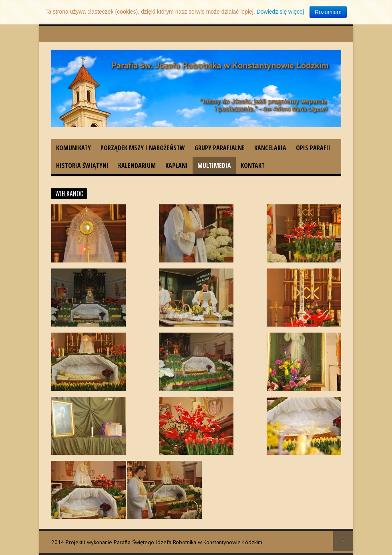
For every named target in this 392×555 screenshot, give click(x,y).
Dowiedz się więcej (280, 12)
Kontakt (253, 165)
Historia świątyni (82, 165)
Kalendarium (137, 165)
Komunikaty (73, 148)
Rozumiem (328, 12)
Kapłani (177, 165)
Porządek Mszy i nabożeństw (143, 148)
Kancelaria (270, 148)
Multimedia (214, 165)
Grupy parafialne (220, 148)
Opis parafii (313, 148)
